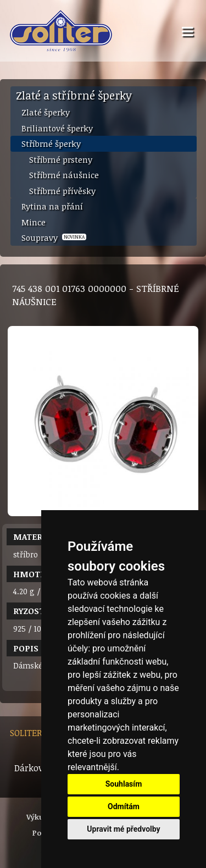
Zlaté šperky (46, 112)
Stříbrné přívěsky (62, 191)
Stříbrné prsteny (61, 159)
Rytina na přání (52, 206)
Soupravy (54, 237)
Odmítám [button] (124, 806)
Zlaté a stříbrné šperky (74, 95)
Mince (34, 222)
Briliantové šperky (57, 128)
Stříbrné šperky (51, 143)
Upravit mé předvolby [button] (123, 829)
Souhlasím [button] (124, 784)
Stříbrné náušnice (64, 175)
